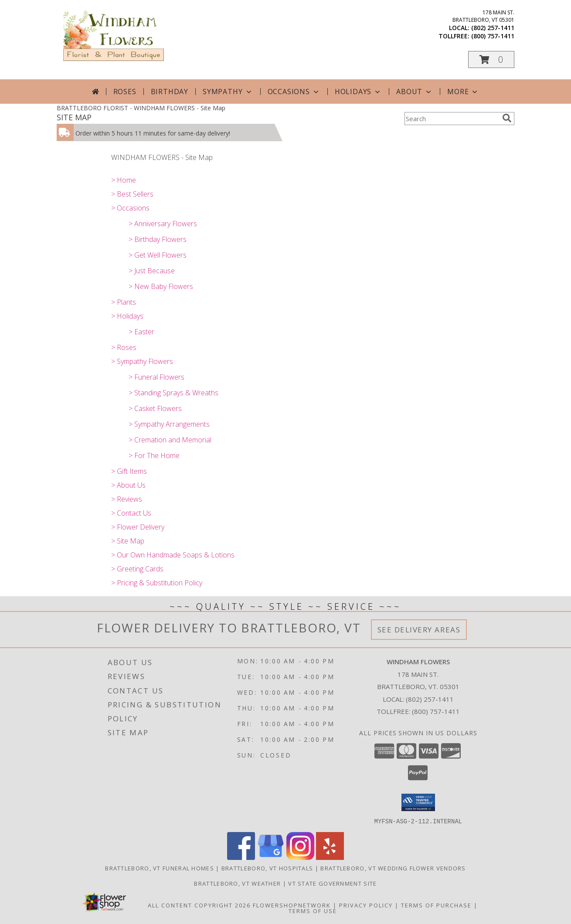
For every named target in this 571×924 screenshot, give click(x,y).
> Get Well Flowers (158, 255)
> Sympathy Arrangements (169, 424)
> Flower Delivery (138, 527)
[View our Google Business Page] (271, 857)
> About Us (128, 485)
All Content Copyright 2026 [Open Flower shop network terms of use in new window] (199, 905)
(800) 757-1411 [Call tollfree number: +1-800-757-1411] (493, 36)
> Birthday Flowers (158, 239)
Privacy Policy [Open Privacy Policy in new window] (366, 905)
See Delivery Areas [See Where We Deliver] (419, 630)
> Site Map (128, 541)
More (463, 92)
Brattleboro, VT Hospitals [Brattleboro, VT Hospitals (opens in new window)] (267, 868)
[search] (507, 118)
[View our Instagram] (300, 857)
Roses (125, 92)
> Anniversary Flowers (163, 224)
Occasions (294, 92)
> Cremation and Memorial (170, 440)
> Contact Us (131, 513)
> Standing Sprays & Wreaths (173, 393)
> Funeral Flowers (156, 377)
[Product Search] (452, 119)
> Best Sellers (132, 194)
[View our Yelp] (330, 857)
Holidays (358, 92)
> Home (124, 180)
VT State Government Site (332, 883)
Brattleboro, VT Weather (237, 883)
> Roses (124, 347)
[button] (491, 59)
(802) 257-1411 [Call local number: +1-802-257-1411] (493, 28)
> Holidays (127, 316)
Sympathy (228, 92)
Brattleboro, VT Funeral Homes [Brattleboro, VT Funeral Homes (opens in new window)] (160, 868)
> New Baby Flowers (161, 286)
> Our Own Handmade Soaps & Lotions (173, 555)
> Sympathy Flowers (142, 361)
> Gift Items (129, 471)
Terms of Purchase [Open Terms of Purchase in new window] (436, 905)
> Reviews (127, 499)
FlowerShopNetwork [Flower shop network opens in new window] (292, 905)
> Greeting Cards (137, 569)
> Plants (124, 302)
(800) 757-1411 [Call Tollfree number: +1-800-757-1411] (436, 711)
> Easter (141, 332)
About (415, 92)
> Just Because (152, 271)
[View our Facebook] (241, 857)
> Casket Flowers (155, 408)
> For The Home (154, 455)
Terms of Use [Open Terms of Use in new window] (313, 910)
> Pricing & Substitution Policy (157, 583)
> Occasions (130, 208)
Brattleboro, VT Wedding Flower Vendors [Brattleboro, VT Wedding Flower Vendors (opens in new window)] (393, 868)
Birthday (170, 92)
